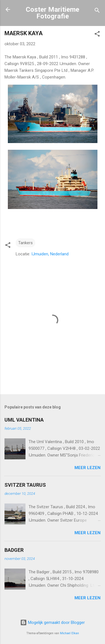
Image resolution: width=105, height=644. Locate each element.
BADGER (14, 550)
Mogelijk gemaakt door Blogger (53, 622)
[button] (97, 35)
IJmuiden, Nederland (50, 254)
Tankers (25, 243)
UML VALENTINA (24, 420)
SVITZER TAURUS (25, 485)
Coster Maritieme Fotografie (53, 13)
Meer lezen (88, 468)
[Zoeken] (97, 11)
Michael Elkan (69, 633)
